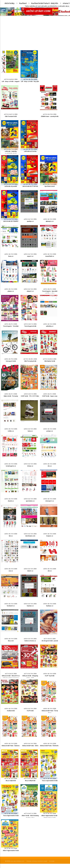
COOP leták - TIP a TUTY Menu (30, 396)
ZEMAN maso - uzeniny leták (50, 116)
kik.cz (11, 536)
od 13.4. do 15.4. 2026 (11, 184)
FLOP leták (30, 711)
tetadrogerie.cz (11, 466)
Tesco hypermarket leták (11, 816)
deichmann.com (30, 536)
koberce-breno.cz (30, 641)
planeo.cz (11, 291)
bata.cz (30, 431)
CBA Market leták (50, 361)
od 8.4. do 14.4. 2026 (30, 219)
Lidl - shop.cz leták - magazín (11, 81)
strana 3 (66, 3)
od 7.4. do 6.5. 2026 (50, 639)
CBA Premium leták (11, 116)
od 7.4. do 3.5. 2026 (11, 674)
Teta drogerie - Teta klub (11, 326)
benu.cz (11, 256)
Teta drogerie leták (30, 326)
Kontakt (52, 861)
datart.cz (30, 571)
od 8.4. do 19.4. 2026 (11, 359)
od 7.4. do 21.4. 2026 (30, 813)
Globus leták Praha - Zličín (30, 746)
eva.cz (11, 571)
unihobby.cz (50, 326)
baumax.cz (30, 606)
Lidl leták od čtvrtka (30, 151)
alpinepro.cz (50, 221)
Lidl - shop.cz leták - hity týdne (30, 81)
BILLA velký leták (30, 781)
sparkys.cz (30, 221)
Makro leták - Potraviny (11, 396)
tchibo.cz (11, 431)
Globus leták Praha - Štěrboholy (50, 746)
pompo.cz (50, 431)
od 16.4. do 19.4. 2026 (30, 149)
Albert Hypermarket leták (11, 851)
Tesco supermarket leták (50, 781)
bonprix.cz (50, 536)
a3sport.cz (30, 291)
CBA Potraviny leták (30, 361)
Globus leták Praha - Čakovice (11, 746)
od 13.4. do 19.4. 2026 (30, 79)
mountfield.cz (50, 256)
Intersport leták (11, 361)
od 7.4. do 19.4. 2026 (30, 674)
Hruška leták (11, 711)
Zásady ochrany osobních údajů (37, 861)
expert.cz (30, 256)
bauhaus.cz (50, 606)
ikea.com (11, 641)
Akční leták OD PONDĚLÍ (11, 221)
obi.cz (50, 571)
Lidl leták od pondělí (11, 186)
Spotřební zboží (50, 186)
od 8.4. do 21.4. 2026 (11, 394)
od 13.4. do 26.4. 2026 (11, 79)
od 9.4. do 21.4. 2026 (50, 289)
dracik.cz (11, 501)
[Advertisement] (29, 32)
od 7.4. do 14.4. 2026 (11, 778)
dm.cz (50, 466)
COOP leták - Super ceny (50, 396)
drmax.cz (30, 466)
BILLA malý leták (11, 781)
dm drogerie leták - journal (50, 641)
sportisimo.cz (30, 501)
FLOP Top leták (50, 676)
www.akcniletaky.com (17, 861)
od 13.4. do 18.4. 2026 (50, 114)
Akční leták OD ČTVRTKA (30, 186)
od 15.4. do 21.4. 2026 (11, 114)
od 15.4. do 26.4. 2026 (30, 359)
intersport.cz (50, 501)
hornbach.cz (11, 606)
